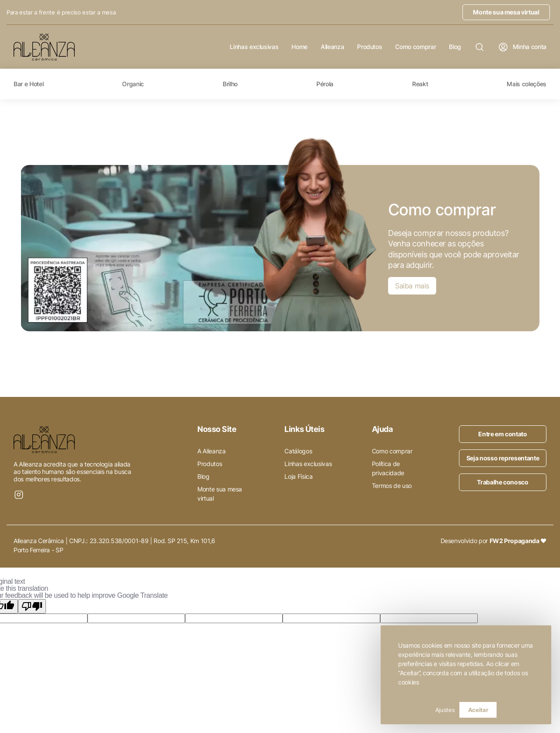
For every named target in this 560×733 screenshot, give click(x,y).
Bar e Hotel (28, 84)
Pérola (325, 84)
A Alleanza (212, 451)
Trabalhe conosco (502, 482)
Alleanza (332, 47)
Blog (455, 47)
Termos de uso (392, 486)
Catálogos (298, 451)
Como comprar (415, 47)
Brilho (230, 84)
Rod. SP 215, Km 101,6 (184, 541)
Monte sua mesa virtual (506, 12)
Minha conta (522, 47)
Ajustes (445, 710)
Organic (133, 84)
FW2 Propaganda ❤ (518, 541)
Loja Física (298, 476)
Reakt (420, 84)
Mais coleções (526, 84)
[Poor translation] (32, 606)
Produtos (369, 47)
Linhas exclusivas (254, 47)
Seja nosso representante (503, 458)
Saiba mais (412, 286)
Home (299, 47)
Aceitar (478, 710)
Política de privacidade (388, 468)
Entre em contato (502, 434)
